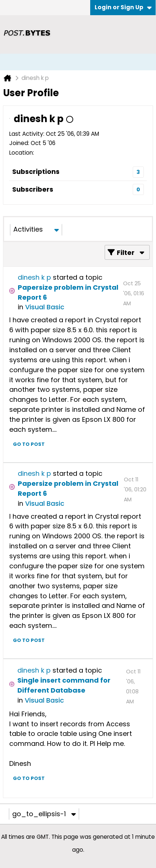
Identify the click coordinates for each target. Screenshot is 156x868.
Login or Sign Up (123, 7)
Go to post (29, 444)
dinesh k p (34, 277)
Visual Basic (45, 307)
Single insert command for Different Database (64, 685)
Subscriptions (36, 171)
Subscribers (33, 189)
